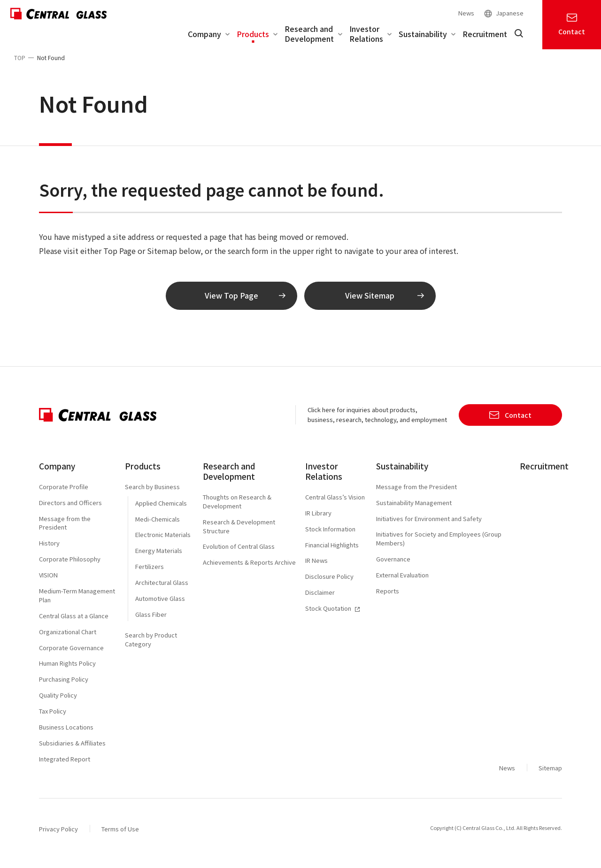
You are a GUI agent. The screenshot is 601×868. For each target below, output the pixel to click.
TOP (20, 58)
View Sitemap (385, 303)
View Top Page (245, 303)
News (466, 13)
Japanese (510, 13)
